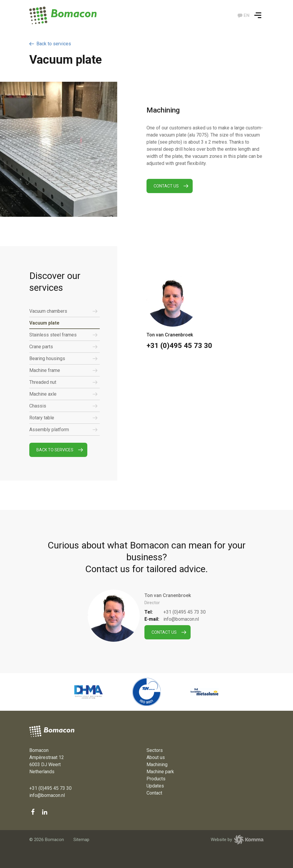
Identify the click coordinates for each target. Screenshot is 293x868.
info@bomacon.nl (181, 619)
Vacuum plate (44, 323)
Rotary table (63, 418)
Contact (154, 793)
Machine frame (63, 370)
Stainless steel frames (63, 335)
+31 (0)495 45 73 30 (179, 346)
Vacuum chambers (63, 311)
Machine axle (63, 394)
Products (156, 779)
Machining (157, 764)
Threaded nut (63, 382)
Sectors (155, 750)
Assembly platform (63, 430)
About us (156, 757)
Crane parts (63, 347)
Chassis (63, 406)
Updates (155, 786)
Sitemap (81, 840)
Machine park (160, 772)
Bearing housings (63, 359)
